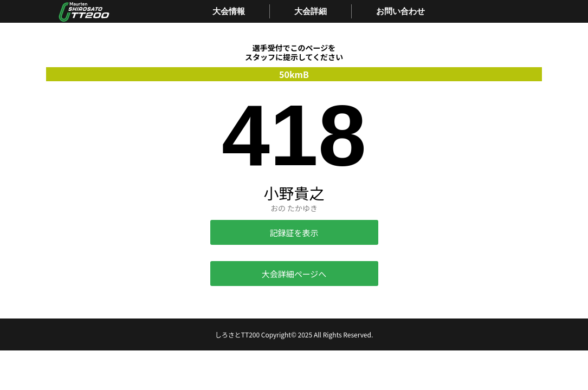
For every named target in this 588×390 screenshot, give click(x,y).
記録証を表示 (294, 233)
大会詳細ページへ (294, 274)
